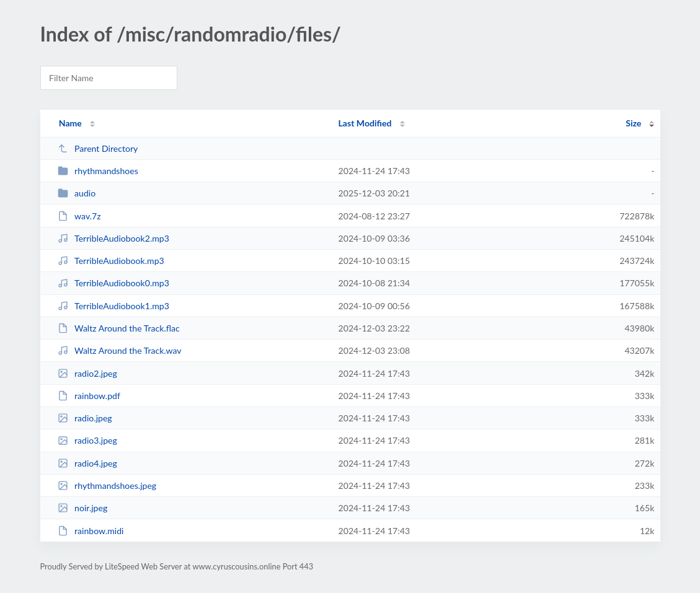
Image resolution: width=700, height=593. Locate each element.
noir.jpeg (83, 508)
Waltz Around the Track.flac (119, 328)
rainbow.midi (91, 531)
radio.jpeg (85, 418)
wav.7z (79, 216)
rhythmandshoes (98, 171)
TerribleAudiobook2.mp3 (113, 238)
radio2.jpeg (87, 373)
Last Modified (365, 123)
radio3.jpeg (87, 440)
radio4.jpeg (87, 463)
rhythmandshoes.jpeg (107, 485)
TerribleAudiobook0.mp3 (113, 283)
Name (70, 123)
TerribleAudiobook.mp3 (111, 261)
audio (77, 193)
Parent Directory (98, 148)
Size (633, 123)
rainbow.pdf (89, 396)
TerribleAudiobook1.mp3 (113, 306)
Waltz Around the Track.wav (120, 350)
